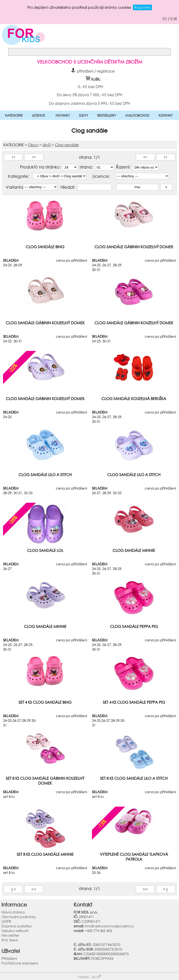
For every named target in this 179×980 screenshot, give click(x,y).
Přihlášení (9, 958)
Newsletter (10, 935)
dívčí (47, 145)
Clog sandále (67, 145)
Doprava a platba (16, 926)
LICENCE (39, 115)
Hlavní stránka (13, 912)
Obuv (33, 145)
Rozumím (142, 7)
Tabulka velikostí (15, 931)
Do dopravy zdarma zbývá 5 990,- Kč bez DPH (89, 103)
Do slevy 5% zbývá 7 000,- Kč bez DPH (89, 95)
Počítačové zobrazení (20, 963)
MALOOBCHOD (137, 115)
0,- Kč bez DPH (90, 87)
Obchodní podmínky (19, 917)
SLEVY (83, 115)
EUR (174, 19)
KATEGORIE (14, 115)
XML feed (9, 940)
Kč (165, 19)
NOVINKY (63, 115)
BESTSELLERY (107, 115)
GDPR (6, 921)
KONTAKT (166, 115)
